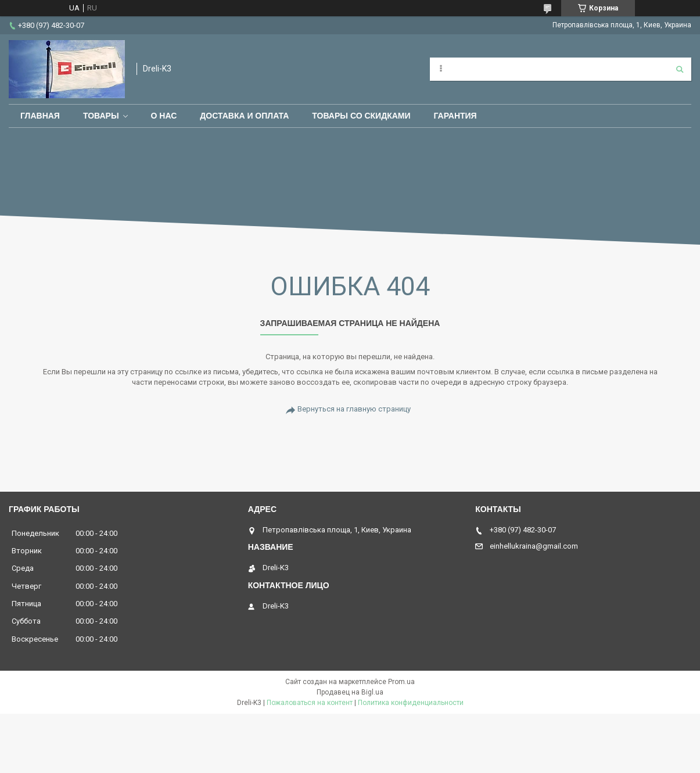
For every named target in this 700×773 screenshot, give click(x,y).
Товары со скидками (361, 116)
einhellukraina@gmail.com (534, 546)
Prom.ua (401, 682)
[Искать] (680, 69)
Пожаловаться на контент (310, 703)
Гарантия (455, 116)
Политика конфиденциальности (411, 703)
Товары (101, 116)
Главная (40, 116)
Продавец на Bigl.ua (350, 692)
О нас (164, 116)
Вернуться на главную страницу (354, 409)
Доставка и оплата (244, 116)
